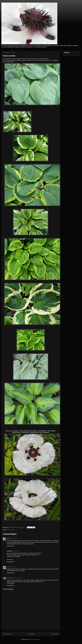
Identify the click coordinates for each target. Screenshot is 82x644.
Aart (8, 567)
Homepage (31, 634)
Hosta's (9, 530)
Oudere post (55, 634)
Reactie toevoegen (8, 589)
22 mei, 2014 (15, 551)
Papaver (13, 530)
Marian (9, 538)
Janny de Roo (11, 578)
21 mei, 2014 (14, 538)
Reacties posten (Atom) (35, 639)
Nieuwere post (7, 634)
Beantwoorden (11, 546)
